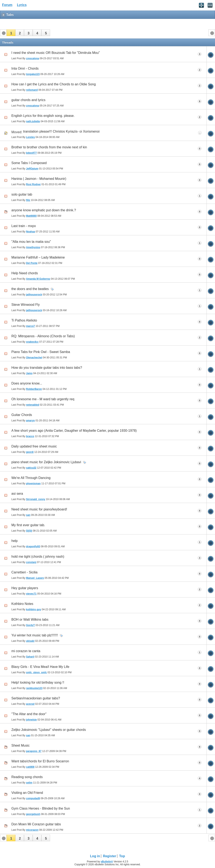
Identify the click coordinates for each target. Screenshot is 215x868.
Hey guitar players (25, 588)
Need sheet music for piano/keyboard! (39, 509)
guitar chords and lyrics (28, 100)
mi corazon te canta (26, 651)
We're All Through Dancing (31, 478)
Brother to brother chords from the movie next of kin (49, 147)
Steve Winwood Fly (26, 305)
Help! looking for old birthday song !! (38, 682)
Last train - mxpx (24, 226)
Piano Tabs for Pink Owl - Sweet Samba (41, 352)
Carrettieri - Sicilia (24, 572)
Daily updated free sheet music (34, 446)
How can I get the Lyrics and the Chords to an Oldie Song (54, 84)
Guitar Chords (22, 415)
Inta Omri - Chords (25, 68)
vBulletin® (107, 862)
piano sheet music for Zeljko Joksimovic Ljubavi (46, 462)
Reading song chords (27, 777)
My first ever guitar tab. (28, 525)
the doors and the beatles (30, 289)
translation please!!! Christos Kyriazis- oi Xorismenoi (61, 131)
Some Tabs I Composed (29, 163)
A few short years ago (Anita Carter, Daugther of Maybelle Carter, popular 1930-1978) (74, 431)
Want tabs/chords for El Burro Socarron (40, 761)
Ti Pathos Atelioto (24, 320)
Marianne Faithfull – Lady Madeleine (38, 257)
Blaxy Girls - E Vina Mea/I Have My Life (40, 667)
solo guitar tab (22, 194)
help (14, 541)
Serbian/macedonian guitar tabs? (36, 698)
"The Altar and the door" (29, 714)
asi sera (17, 494)
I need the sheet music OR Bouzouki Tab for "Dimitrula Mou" (56, 53)
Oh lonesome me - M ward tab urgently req (43, 399)
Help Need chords (25, 273)
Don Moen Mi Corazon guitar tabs (36, 824)
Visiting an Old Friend (27, 793)
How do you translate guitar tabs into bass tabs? (47, 368)
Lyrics (22, 5)
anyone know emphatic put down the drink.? (44, 210)
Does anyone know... (27, 383)
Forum (7, 5)
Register (109, 856)
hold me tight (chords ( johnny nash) (38, 557)
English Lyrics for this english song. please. (43, 116)
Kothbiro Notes (22, 604)
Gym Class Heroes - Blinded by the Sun (41, 808)
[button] (11, 33)
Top (122, 856)
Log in (95, 856)
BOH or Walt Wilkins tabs (30, 620)
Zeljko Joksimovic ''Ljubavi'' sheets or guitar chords (49, 730)
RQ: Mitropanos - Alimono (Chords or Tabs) (43, 336)
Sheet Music (20, 745)
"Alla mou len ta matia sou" (31, 242)
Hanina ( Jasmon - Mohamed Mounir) (39, 179)
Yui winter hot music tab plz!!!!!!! (35, 635)
